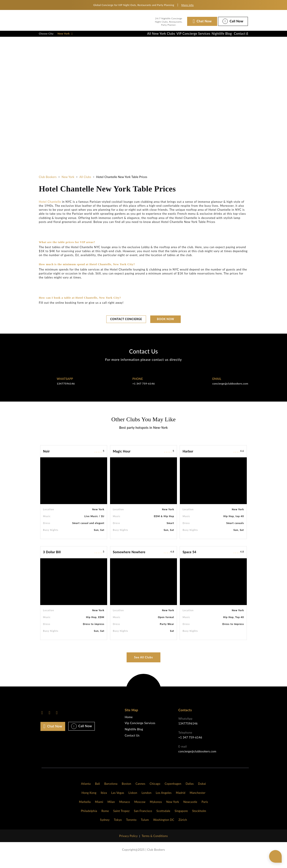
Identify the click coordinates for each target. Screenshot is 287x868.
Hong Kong (89, 802)
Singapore (181, 820)
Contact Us (132, 745)
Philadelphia (89, 820)
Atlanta (86, 793)
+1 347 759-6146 (143, 393)
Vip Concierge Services (140, 732)
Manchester (198, 802)
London (147, 802)
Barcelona (111, 793)
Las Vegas (118, 802)
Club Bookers (48, 185)
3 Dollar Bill (52, 561)
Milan (111, 811)
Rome (105, 820)
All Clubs (85, 185)
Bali (97, 793)
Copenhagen (173, 793)
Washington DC (164, 829)
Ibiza (104, 802)
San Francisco (143, 820)
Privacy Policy (129, 845)
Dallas (190, 793)
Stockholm (199, 820)
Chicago (155, 793)
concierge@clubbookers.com (230, 393)
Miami (99, 811)
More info (188, 5)
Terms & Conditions (155, 845)
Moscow (140, 811)
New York (65, 38)
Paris (205, 811)
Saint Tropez (122, 820)
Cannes (140, 793)
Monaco (125, 811)
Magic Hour (122, 460)
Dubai (202, 793)
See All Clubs (143, 667)
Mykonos (156, 811)
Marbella (85, 811)
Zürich (183, 829)
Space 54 (190, 561)
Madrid (181, 802)
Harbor (188, 460)
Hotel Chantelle (50, 210)
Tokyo (118, 829)
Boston (126, 793)
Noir (46, 460)
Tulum (145, 829)
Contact (236, 38)
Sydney (105, 829)
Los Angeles (164, 802)
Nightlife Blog (212, 38)
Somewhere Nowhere (129, 561)
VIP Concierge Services (179, 38)
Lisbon (133, 802)
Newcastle (190, 811)
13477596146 (66, 393)
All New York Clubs (142, 38)
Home (129, 726)
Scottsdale (163, 820)
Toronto (131, 829)
